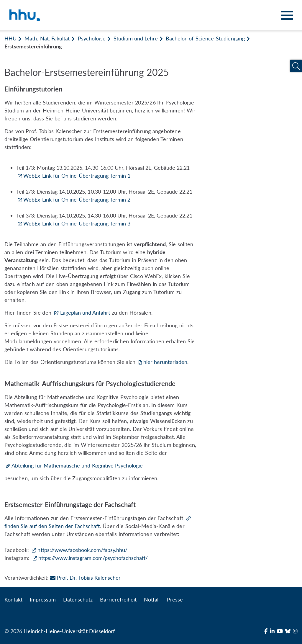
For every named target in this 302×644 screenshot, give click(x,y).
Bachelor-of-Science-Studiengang (205, 38)
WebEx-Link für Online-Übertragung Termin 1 (77, 176)
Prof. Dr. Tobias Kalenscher (85, 578)
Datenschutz (78, 599)
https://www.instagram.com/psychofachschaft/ (93, 558)
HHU (10, 38)
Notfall (152, 599)
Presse (175, 599)
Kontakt (13, 599)
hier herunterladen (165, 362)
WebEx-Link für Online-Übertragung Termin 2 (77, 200)
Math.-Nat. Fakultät (47, 38)
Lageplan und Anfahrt (85, 313)
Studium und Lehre (136, 38)
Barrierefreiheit (118, 599)
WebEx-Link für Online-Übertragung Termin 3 (77, 223)
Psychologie (92, 38)
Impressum (43, 599)
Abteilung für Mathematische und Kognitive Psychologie (77, 465)
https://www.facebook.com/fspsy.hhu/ (82, 550)
